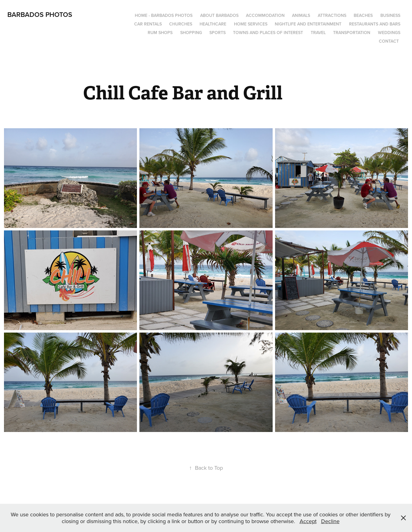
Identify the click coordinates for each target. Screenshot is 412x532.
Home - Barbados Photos (164, 15)
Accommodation (265, 15)
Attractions (332, 15)
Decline (330, 521)
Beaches (363, 15)
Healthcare (213, 24)
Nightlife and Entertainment (308, 24)
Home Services (251, 24)
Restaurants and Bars (375, 24)
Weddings (389, 33)
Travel (318, 33)
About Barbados (219, 15)
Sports (218, 33)
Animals (301, 15)
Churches (181, 24)
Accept (308, 521)
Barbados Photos (40, 14)
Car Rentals (148, 24)
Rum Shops (160, 33)
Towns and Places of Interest (268, 33)
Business (390, 15)
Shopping (191, 33)
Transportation (352, 33)
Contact (389, 41)
